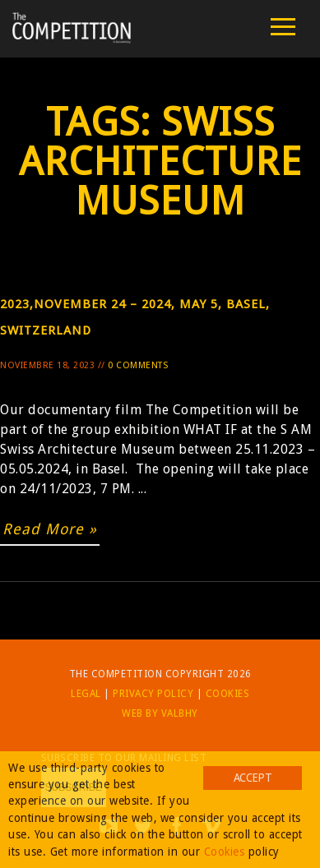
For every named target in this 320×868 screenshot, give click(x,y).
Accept (253, 778)
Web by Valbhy (160, 713)
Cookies (228, 694)
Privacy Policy (153, 694)
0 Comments (138, 365)
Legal (86, 694)
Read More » (50, 529)
